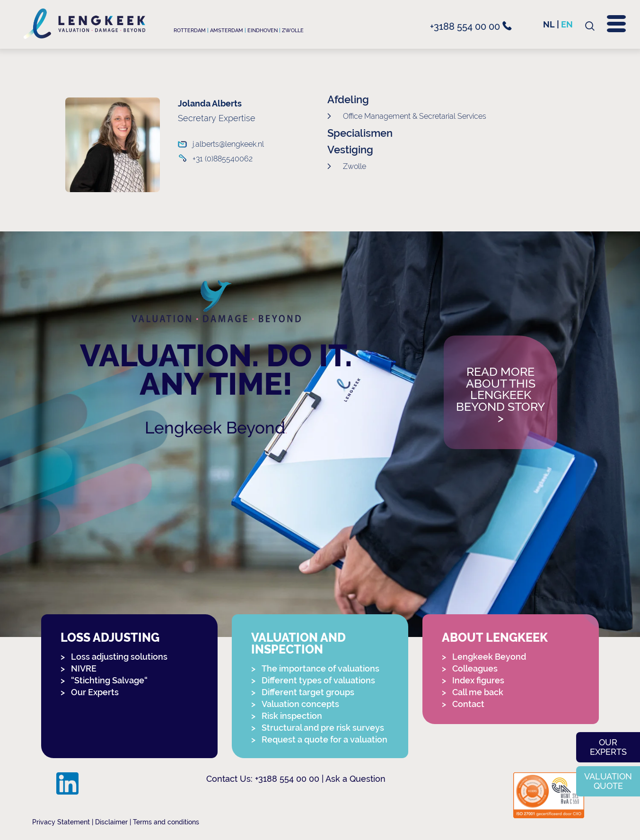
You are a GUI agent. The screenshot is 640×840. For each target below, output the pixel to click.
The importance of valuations (320, 668)
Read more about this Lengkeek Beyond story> (500, 395)
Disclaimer (111, 822)
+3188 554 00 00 (471, 27)
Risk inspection (292, 716)
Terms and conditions (166, 822)
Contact (468, 704)
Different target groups (308, 692)
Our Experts (95, 692)
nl (549, 24)
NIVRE (84, 668)
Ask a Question (355, 779)
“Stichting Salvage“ (109, 680)
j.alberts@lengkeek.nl (224, 144)
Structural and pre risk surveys (323, 728)
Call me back (478, 692)
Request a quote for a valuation (324, 739)
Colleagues (475, 668)
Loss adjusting (110, 638)
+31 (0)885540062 (223, 159)
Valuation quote (608, 781)
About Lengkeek (495, 638)
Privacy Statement (61, 822)
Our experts (608, 747)
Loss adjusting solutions (119, 657)
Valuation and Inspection (298, 644)
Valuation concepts (300, 704)
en (567, 24)
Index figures (478, 680)
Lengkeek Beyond (215, 428)
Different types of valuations (318, 680)
